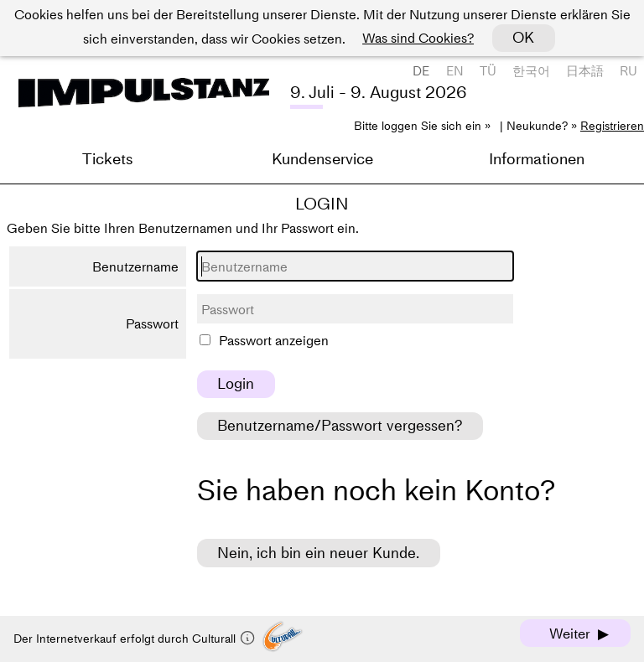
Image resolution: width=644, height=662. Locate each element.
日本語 (585, 71)
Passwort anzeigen (274, 340)
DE (421, 71)
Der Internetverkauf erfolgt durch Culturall (135, 639)
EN (455, 71)
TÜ (488, 71)
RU (628, 71)
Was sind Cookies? (418, 38)
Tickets (108, 159)
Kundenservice (322, 159)
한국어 (531, 71)
